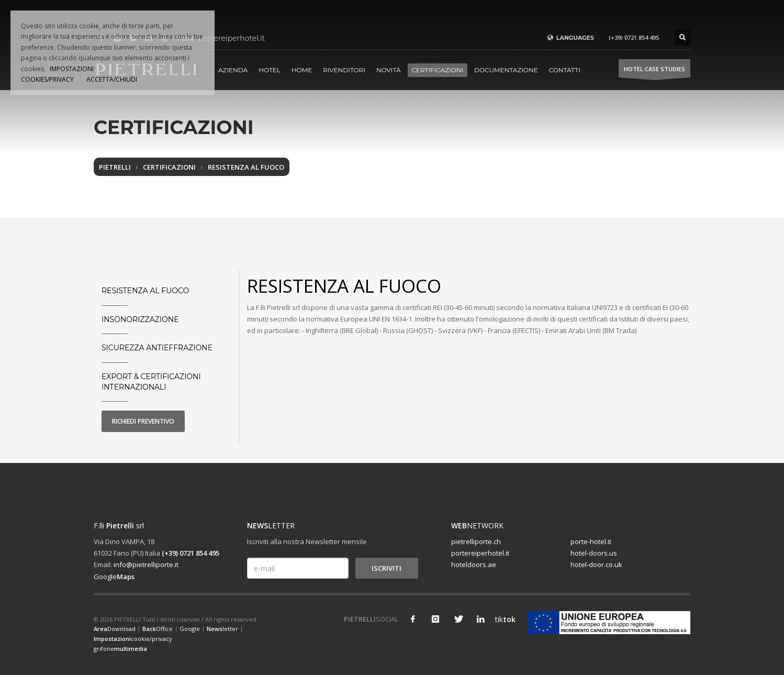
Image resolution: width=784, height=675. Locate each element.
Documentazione (506, 70)
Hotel (270, 70)
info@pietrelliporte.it (146, 565)
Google (114, 577)
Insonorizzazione (140, 319)
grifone (120, 649)
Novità (388, 70)
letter (222, 629)
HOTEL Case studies (654, 71)
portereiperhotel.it (480, 553)
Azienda (233, 70)
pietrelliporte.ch (476, 541)
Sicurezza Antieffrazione (157, 348)
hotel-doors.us (594, 553)
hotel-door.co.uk (596, 565)
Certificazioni (438, 70)
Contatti (565, 70)
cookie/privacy (133, 639)
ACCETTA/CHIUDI (112, 79)
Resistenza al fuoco (246, 167)
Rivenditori (344, 70)
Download (115, 629)
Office (158, 629)
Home (302, 70)
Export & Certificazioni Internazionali (151, 382)
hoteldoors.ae (474, 565)
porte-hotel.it (591, 541)
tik (503, 619)
